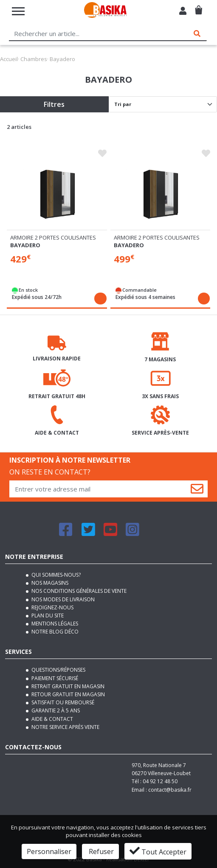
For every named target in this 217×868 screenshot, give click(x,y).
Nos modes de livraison (62, 599)
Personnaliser (49, 851)
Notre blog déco (54, 632)
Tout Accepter (158, 851)
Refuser (100, 851)
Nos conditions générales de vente (78, 591)
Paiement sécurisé (54, 678)
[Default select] (163, 104)
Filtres (54, 104)
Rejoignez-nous (52, 607)
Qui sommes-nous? (55, 575)
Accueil (9, 59)
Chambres (34, 59)
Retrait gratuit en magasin (67, 686)
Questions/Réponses (58, 670)
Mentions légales (54, 624)
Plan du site (47, 615)
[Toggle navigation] (18, 11)
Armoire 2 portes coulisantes (53, 237)
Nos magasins (49, 583)
